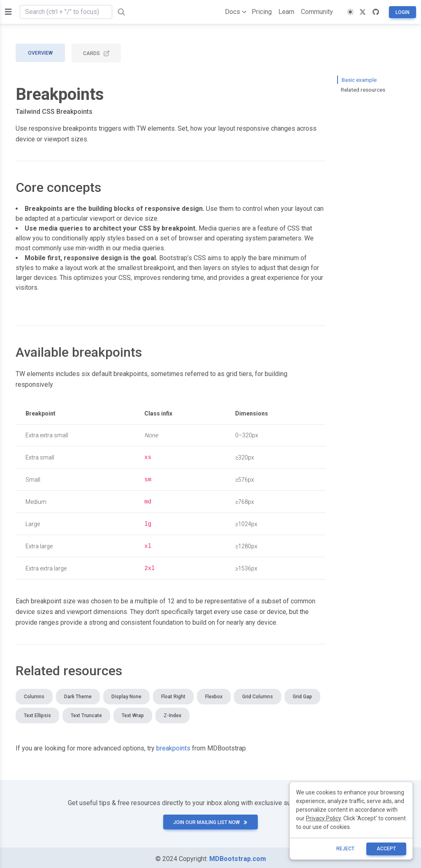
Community (317, 12)
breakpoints (173, 746)
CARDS (96, 53)
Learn (286, 12)
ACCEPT (386, 849)
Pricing (262, 12)
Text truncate (86, 713)
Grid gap (302, 694)
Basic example (359, 80)
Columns (34, 694)
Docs (234, 12)
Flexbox (214, 694)
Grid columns (258, 694)
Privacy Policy (323, 818)
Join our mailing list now (210, 820)
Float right (173, 694)
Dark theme (78, 694)
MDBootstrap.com (238, 856)
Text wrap (133, 713)
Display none (126, 694)
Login (402, 12)
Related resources (363, 90)
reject (345, 849)
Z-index (172, 713)
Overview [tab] (40, 53)
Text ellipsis (37, 713)
